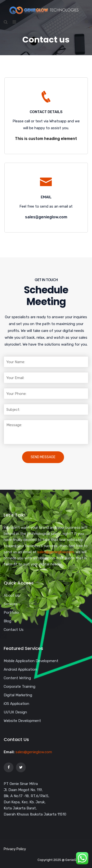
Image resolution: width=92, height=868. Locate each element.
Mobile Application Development (31, 661)
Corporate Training (20, 687)
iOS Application (16, 704)
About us (11, 595)
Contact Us (14, 630)
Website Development (22, 721)
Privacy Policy (15, 849)
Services (11, 604)
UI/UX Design (15, 712)
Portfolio (11, 613)
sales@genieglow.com (34, 752)
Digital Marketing (18, 695)
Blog (7, 621)
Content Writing (17, 678)
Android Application (20, 669)
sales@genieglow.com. (56, 552)
